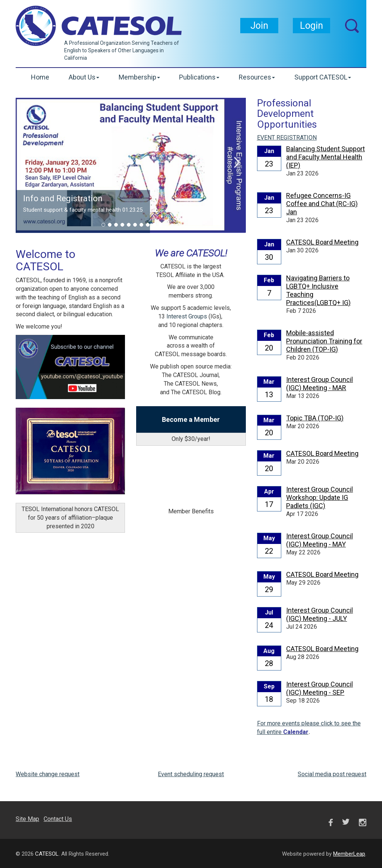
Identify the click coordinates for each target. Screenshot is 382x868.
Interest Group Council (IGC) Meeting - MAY (320, 540)
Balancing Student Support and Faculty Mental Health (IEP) (325, 157)
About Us (84, 77)
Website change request (48, 774)
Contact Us (58, 819)
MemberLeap (349, 854)
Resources (257, 77)
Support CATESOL (323, 77)
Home (40, 77)
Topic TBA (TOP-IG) (315, 418)
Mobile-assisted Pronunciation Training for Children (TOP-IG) (324, 341)
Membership (139, 77)
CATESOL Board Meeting (322, 242)
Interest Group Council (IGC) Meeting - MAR (320, 384)
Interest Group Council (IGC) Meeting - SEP (320, 688)
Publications (199, 77)
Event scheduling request (191, 774)
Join (259, 26)
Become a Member (191, 419)
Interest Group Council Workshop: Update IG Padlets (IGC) (320, 497)
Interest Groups (187, 316)
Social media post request (332, 774)
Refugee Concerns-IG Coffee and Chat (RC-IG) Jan (322, 204)
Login (311, 26)
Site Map (27, 819)
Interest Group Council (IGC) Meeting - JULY (320, 614)
